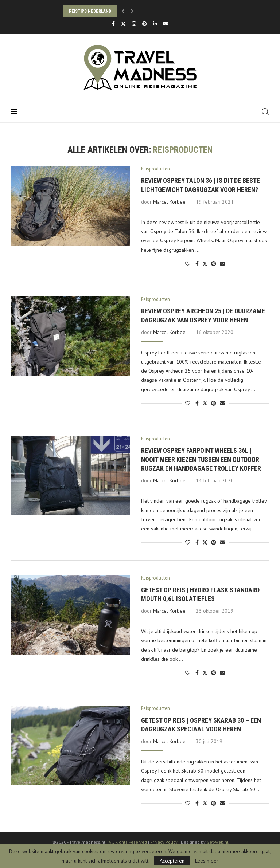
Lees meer (207, 861)
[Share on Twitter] (205, 264)
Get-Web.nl (218, 842)
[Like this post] (188, 264)
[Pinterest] (145, 24)
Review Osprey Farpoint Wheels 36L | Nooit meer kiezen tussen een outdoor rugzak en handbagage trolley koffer (201, 459)
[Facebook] (113, 24)
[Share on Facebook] (197, 264)
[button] (123, 11)
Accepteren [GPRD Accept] (172, 861)
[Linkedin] (155, 24)
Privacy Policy (164, 842)
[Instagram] (134, 24)
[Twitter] (123, 24)
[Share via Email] (222, 264)
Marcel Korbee (169, 202)
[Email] (166, 24)
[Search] (265, 112)
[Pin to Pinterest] (214, 264)
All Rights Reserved (128, 842)
